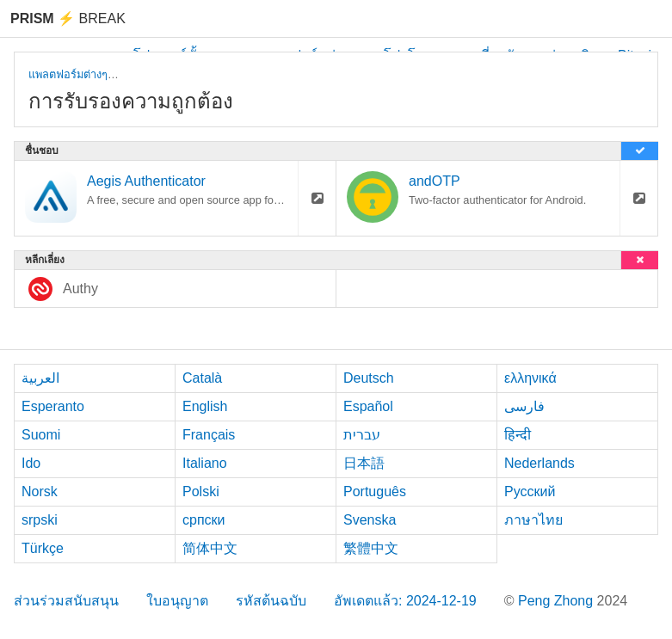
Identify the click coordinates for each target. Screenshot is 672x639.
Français (209, 435)
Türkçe (43, 548)
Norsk (40, 492)
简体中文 (210, 548)
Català (202, 378)
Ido (31, 463)
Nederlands (539, 463)
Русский (530, 492)
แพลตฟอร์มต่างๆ (68, 74)
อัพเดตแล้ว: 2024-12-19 (405, 601)
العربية (40, 378)
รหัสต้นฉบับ (271, 601)
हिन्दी (518, 435)
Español (368, 406)
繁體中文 (371, 548)
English (205, 406)
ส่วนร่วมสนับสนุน (66, 601)
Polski (201, 492)
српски (204, 520)
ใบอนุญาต (177, 601)
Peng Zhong (558, 601)
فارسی (524, 406)
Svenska (370, 520)
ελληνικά (530, 378)
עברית (362, 435)
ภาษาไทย (533, 520)
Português (375, 492)
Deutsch (369, 378)
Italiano (205, 463)
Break (68, 18)
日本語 (364, 463)
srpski (40, 520)
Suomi (41, 435)
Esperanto (53, 406)
